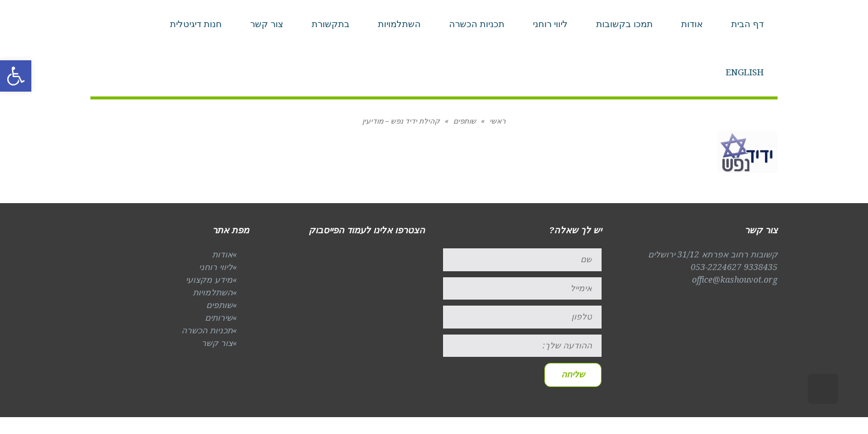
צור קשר (217, 343)
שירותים (219, 318)
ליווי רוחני (216, 267)
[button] (16, 76)
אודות (222, 254)
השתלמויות (213, 292)
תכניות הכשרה (207, 330)
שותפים (219, 305)
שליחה (573, 374)
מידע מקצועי (209, 280)
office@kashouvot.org (735, 280)
